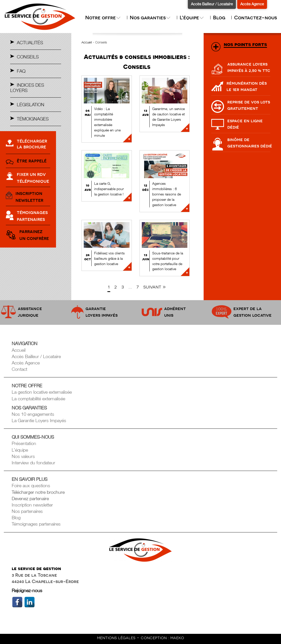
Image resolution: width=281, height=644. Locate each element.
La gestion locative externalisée (42, 392)
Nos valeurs (23, 456)
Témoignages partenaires (36, 524)
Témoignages (33, 119)
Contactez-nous (256, 18)
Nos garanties (150, 18)
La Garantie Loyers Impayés (39, 420)
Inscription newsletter (32, 505)
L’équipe (192, 18)
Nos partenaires (27, 511)
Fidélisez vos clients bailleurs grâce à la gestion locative (109, 258)
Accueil (87, 42)
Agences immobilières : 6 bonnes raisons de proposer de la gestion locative (167, 194)
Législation (31, 105)
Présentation (24, 443)
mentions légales (117, 638)
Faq (21, 71)
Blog (219, 18)
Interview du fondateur (33, 463)
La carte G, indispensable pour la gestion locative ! (109, 189)
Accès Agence (252, 4)
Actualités (30, 43)
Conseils (28, 57)
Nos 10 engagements (33, 414)
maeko (177, 638)
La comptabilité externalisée (38, 399)
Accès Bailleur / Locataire (212, 4)
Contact (19, 369)
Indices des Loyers (27, 88)
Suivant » (154, 287)
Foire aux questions (31, 486)
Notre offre (103, 18)
